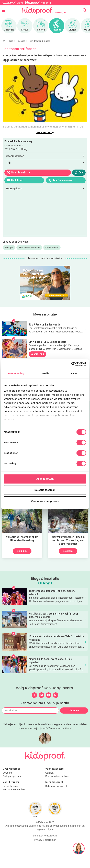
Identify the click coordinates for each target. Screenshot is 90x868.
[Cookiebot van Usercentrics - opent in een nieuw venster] (71, 364)
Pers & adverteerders (14, 797)
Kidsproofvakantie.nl (56, 793)
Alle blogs (45, 583)
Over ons (8, 780)
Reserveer (37, 354)
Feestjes (9, 247)
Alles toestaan (45, 479)
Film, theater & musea (29, 247)
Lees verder (45, 132)
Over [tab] (74, 373)
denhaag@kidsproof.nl (45, 863)
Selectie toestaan (45, 490)
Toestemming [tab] (16, 373)
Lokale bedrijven (12, 793)
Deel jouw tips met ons (57, 783)
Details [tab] (45, 373)
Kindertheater (52, 247)
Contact (49, 780)
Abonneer (74, 711)
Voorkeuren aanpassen (45, 501)
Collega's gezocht (12, 783)
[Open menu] (4, 10)
